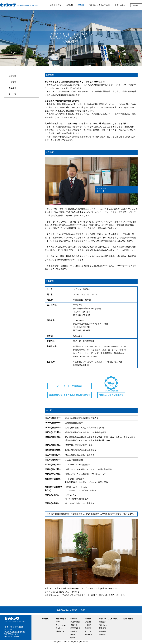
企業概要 (12, 88)
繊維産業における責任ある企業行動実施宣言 (70, 395)
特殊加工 (74, 638)
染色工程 (74, 631)
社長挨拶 (12, 82)
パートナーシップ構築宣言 (70, 386)
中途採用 (102, 631)
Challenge (60, 631)
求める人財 (103, 625)
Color (58, 622)
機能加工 (74, 634)
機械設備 (74, 625)
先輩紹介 (102, 634)
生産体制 (74, 619)
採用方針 (102, 622)
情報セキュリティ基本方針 (111, 395)
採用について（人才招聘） (109, 619)
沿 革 (12, 94)
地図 (98, 308)
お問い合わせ (71, 610)
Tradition (60, 628)
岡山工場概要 (75, 622)
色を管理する (61, 619)
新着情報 (45, 619)
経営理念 (12, 76)
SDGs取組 (88, 634)
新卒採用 (102, 628)
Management (61, 625)
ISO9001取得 (75, 628)
